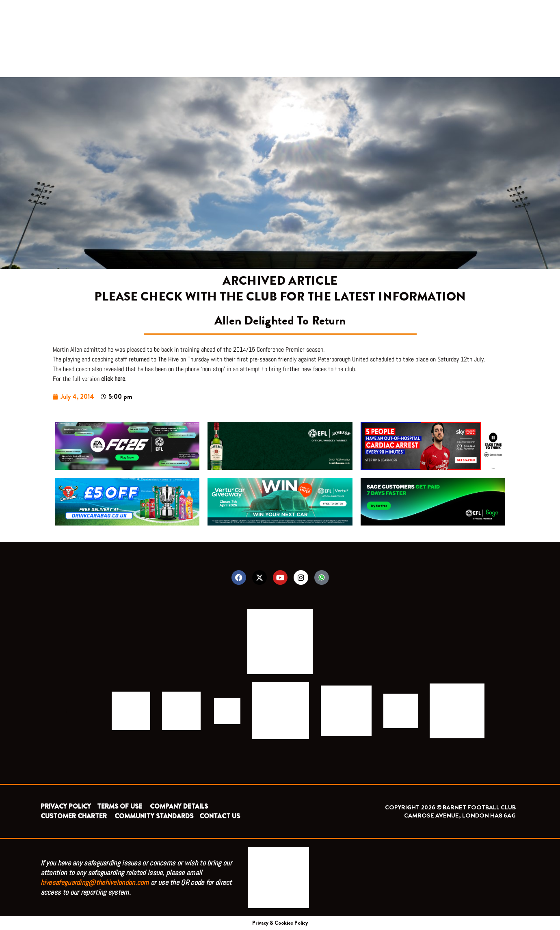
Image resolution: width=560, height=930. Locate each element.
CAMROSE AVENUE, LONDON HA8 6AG (460, 815)
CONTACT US (220, 816)
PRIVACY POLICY (66, 806)
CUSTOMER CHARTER (74, 816)
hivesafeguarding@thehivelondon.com (95, 882)
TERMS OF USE (120, 806)
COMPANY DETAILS (179, 806)
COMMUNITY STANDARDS (154, 816)
